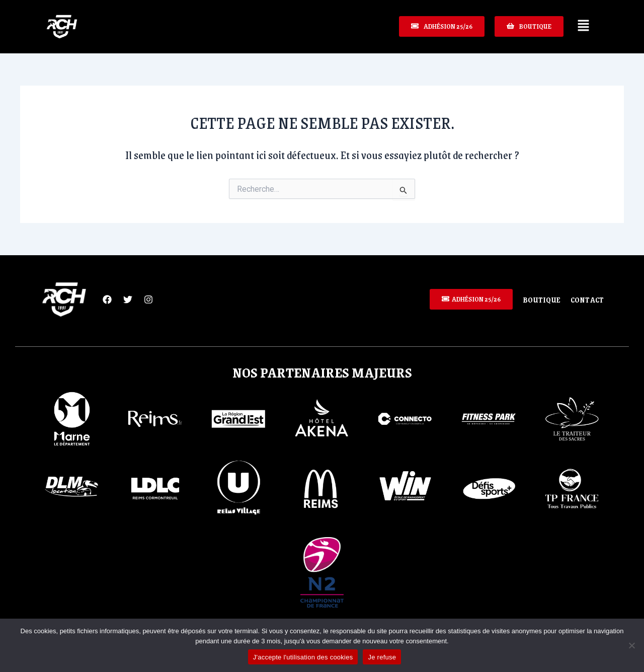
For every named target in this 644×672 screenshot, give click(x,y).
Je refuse (382, 657)
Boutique (542, 300)
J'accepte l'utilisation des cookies (303, 657)
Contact (587, 300)
